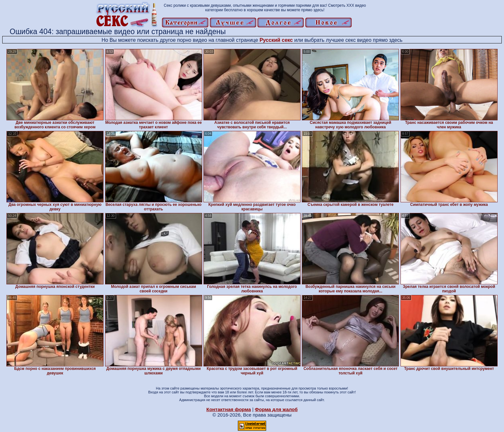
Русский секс (276, 40)
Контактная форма (229, 409)
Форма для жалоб (276, 409)
